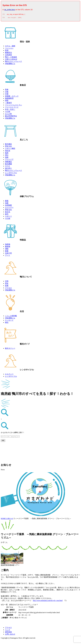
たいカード (9, 321)
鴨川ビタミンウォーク (13, 62)
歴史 (7, 284)
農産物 (8, 247)
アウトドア (9, 160)
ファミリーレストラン (13, 106)
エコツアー (9, 208)
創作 (7, 215)
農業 (7, 201)
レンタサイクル (11, 173)
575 (4, 15)
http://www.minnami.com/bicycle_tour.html (48, 601)
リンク (8, 630)
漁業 (7, 204)
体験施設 (8, 162)
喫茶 (7, 101)
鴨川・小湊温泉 (11, 58)
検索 (3, 441)
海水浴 (8, 151)
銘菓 (7, 252)
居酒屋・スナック (12, 97)
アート (8, 256)
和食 (7, 90)
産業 (7, 286)
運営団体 (8, 633)
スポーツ (8, 217)
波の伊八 (8, 169)
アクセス (8, 288)
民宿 (7, 51)
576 (4, 18)
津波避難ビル (10, 64)
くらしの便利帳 (11, 316)
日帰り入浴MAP (11, 60)
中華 (7, 95)
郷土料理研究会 (11, 117)
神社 (7, 156)
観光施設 (8, 145)
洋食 (7, 92)
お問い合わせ (10, 635)
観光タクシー (10, 349)
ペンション (9, 49)
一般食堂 (8, 103)
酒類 (7, 249)
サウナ (8, 167)
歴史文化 (8, 147)
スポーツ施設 (10, 149)
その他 (8, 112)
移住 (7, 323)
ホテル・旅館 (10, 47)
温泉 (7, 158)
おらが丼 (8, 114)
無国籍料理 (9, 99)
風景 (7, 153)
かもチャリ (9, 375)
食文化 (8, 212)
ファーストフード (12, 108)
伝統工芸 (8, 254)
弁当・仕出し (10, 110)
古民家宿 (8, 55)
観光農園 (8, 164)
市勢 (7, 282)
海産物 (8, 245)
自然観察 (8, 206)
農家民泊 (8, 53)
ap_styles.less (10, 10)
